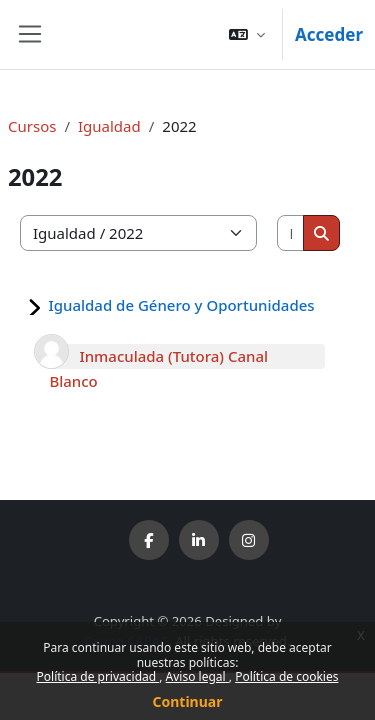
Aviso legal (197, 676)
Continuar (188, 701)
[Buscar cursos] (291, 233)
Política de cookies (286, 676)
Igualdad (109, 126)
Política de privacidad (98, 676)
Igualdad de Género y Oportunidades (181, 305)
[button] (247, 34)
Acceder (329, 34)
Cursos (32, 126)
